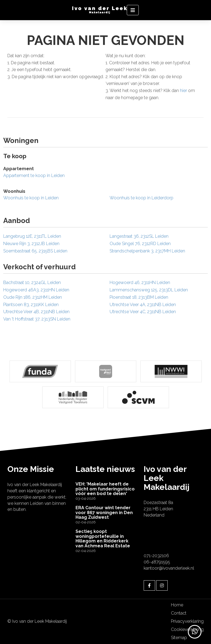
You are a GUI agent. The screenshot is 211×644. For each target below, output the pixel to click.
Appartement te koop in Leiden (34, 176)
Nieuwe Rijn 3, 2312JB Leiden (31, 244)
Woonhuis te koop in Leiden (31, 198)
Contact (179, 613)
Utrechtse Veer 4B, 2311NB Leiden (36, 312)
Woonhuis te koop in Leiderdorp (141, 198)
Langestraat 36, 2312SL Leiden (139, 236)
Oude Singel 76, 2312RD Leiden (140, 244)
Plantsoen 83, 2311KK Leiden (31, 305)
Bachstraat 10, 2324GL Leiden (32, 283)
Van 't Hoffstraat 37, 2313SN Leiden (37, 319)
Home (177, 605)
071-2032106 (156, 556)
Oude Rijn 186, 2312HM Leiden (33, 297)
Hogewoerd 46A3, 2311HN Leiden (36, 290)
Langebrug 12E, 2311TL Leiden (32, 236)
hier (183, 91)
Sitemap (179, 638)
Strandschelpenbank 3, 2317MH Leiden (147, 251)
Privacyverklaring (187, 621)
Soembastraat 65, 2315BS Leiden (35, 251)
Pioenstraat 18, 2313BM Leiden (139, 297)
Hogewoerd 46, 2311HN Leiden (140, 283)
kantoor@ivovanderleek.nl (169, 568)
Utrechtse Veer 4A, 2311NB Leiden (143, 305)
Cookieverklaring (187, 629)
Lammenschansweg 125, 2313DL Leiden (149, 290)
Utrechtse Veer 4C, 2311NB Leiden (143, 312)
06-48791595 (157, 562)
